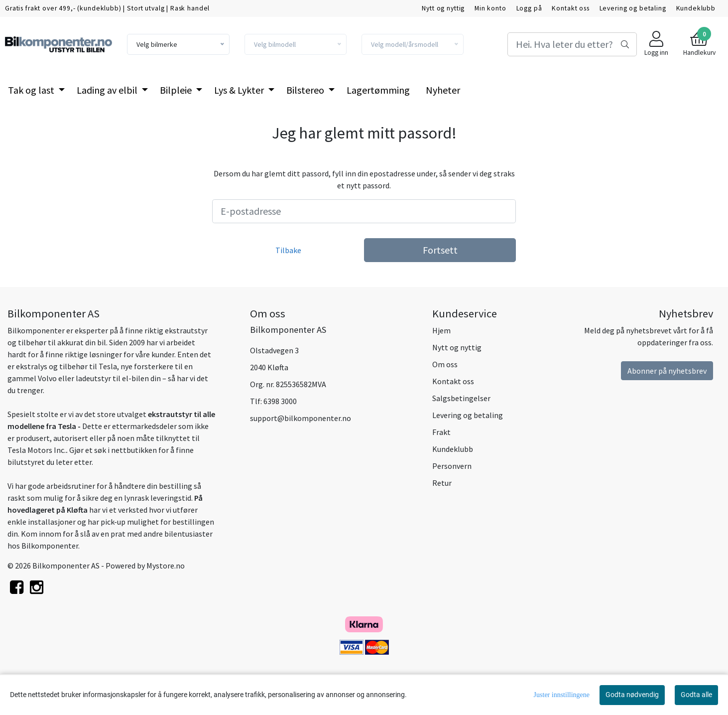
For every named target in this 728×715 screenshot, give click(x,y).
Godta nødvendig (632, 695)
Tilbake (288, 250)
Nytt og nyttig (443, 8)
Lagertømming (378, 90)
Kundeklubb (696, 8)
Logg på (529, 8)
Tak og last (32, 90)
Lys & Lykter (240, 90)
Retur (442, 483)
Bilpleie (177, 90)
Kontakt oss (570, 8)
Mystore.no (166, 566)
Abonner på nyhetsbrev (667, 371)
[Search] (572, 44)
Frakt (441, 432)
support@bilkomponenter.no (301, 418)
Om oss (445, 364)
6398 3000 (280, 401)
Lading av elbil (108, 90)
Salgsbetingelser (461, 398)
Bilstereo (306, 90)
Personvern (452, 466)
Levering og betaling (633, 8)
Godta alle (696, 695)
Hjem (441, 330)
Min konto (490, 8)
